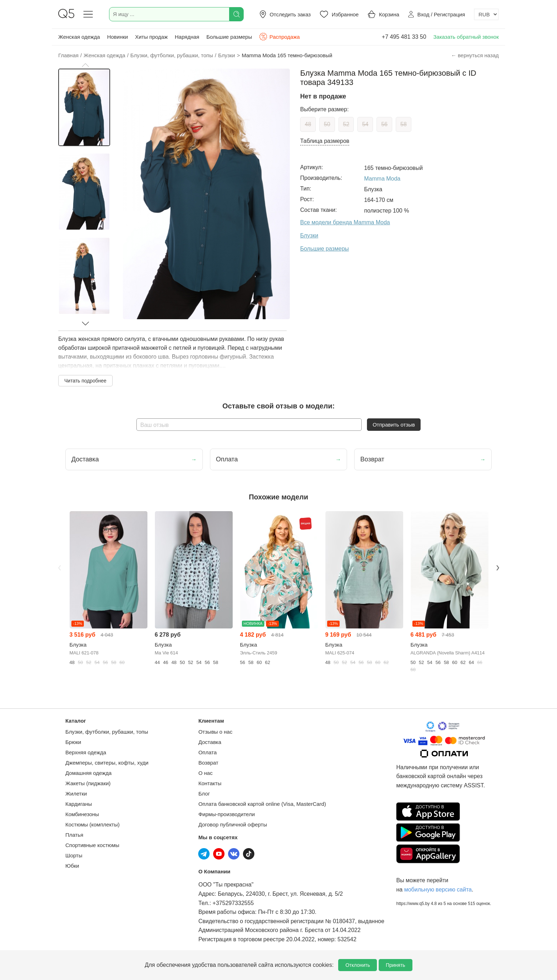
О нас (205, 773)
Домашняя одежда (88, 773)
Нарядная (187, 37)
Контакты (210, 783)
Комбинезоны (82, 814)
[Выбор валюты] (486, 14)
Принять (396, 965)
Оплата (207, 752)
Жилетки (76, 794)
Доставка (210, 742)
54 (365, 124)
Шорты (74, 855)
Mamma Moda (382, 179)
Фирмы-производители (226, 814)
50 (327, 124)
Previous (59, 568)
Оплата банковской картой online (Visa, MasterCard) (262, 804)
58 (404, 124)
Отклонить (358, 965)
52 (346, 124)
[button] (85, 65)
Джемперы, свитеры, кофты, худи (107, 763)
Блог (204, 794)
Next (498, 568)
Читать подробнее (85, 381)
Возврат (208, 763)
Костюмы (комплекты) (93, 824)
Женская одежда (79, 37)
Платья (74, 835)
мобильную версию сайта (438, 890)
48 (308, 124)
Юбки (72, 866)
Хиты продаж (151, 37)
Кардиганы (79, 804)
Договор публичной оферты (232, 824)
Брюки (73, 742)
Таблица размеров (325, 141)
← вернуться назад (475, 55)
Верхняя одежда (86, 752)
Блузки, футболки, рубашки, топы (107, 732)
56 (384, 124)
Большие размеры (229, 37)
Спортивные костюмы (92, 845)
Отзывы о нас (215, 732)
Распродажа (279, 37)
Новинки (117, 37)
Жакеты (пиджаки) (88, 783)
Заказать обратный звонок (466, 37)
